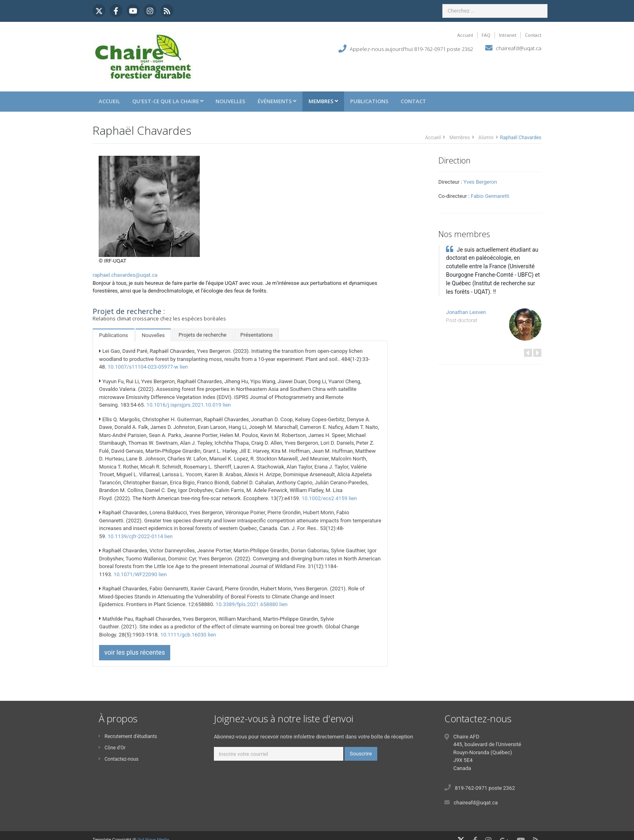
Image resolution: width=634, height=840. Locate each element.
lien (184, 367)
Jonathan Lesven (466, 312)
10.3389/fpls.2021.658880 (247, 604)
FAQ (486, 35)
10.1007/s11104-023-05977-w (143, 367)
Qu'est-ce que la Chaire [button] (168, 101)
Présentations (256, 335)
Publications (369, 101)
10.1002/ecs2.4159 (324, 498)
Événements (277, 101)
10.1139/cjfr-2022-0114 (135, 536)
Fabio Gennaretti (490, 196)
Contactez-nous (118, 759)
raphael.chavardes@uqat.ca (125, 275)
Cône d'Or (112, 748)
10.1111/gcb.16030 (183, 635)
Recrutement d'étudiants (128, 736)
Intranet (508, 35)
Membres (323, 101)
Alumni (486, 138)
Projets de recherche (202, 335)
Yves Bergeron (480, 182)
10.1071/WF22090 (135, 574)
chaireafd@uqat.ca (519, 48)
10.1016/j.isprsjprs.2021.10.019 (184, 405)
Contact (533, 35)
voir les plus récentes (135, 652)
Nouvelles (230, 101)
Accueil (465, 35)
